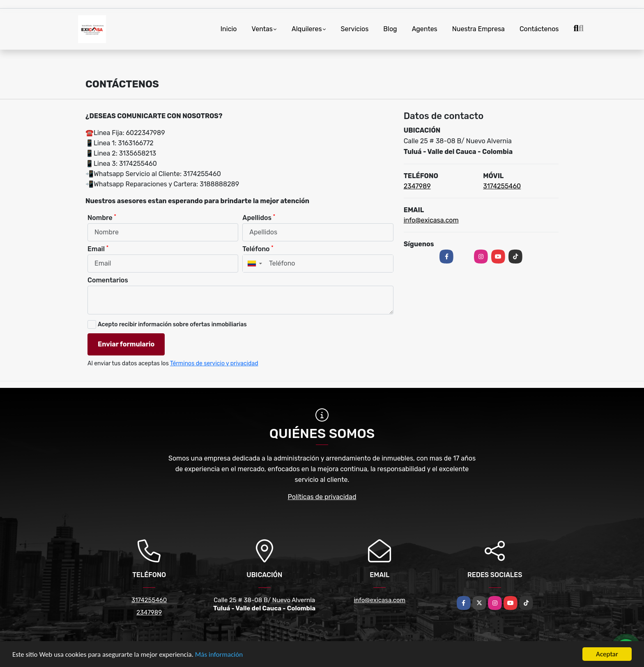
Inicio (229, 29)
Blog (390, 29)
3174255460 (502, 186)
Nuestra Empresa (478, 29)
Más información (219, 655)
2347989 (417, 186)
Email (98, 249)
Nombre (102, 217)
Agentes (425, 29)
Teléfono (258, 249)
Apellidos (259, 217)
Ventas (262, 29)
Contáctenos (539, 29)
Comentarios (108, 280)
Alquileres (307, 29)
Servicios (355, 29)
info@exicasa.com (431, 220)
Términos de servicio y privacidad (214, 363)
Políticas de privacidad (322, 497)
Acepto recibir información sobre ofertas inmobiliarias (172, 324)
